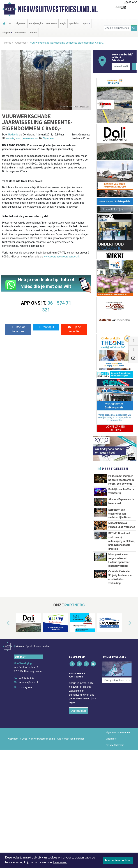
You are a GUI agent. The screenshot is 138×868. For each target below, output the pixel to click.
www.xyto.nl (25, 721)
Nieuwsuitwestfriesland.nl (58, 9)
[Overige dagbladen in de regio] (117, 704)
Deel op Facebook (18, 329)
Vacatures (20, 33)
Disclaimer (111, 772)
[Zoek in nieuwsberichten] (117, 28)
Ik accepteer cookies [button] (118, 860)
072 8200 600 (26, 712)
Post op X (46, 327)
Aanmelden (79, 744)
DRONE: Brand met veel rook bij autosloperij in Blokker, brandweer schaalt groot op (122, 541)
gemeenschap (30, 139)
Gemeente (52, 23)
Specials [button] (73, 23)
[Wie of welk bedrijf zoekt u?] (121, 66)
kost (18, 139)
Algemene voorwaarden (118, 766)
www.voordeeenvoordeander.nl (61, 257)
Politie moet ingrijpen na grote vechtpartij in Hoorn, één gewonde (121, 480)
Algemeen (21, 23)
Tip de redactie (74, 329)
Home (8, 43)
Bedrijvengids (36, 23)
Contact (33, 33)
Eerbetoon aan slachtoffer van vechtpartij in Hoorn (120, 514)
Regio (63, 23)
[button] (4, 659)
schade (10, 139)
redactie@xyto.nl (28, 716)
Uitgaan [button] (6, 33)
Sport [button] (85, 23)
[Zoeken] (134, 28)
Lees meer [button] (60, 862)
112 (11, 23)
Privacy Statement (115, 779)
